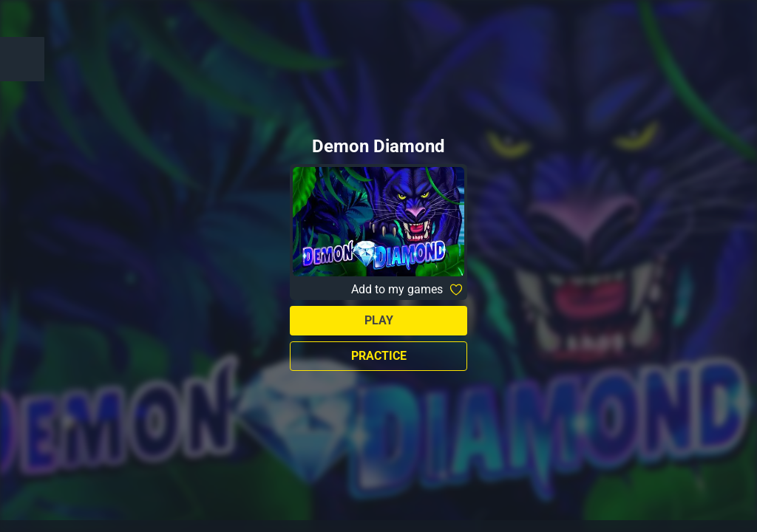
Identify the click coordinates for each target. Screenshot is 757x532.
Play (379, 320)
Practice (379, 356)
